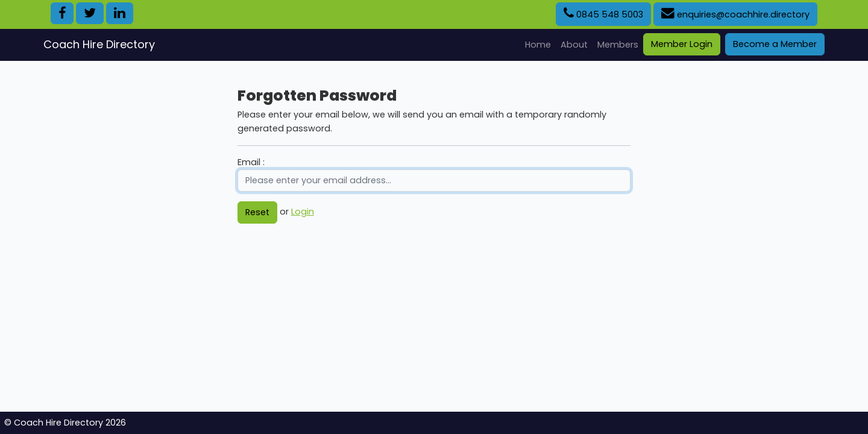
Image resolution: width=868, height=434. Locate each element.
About (574, 45)
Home (540, 44)
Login (303, 212)
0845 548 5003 (603, 14)
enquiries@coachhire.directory (735, 14)
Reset (257, 212)
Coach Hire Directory (99, 44)
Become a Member (775, 44)
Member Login (682, 44)
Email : (251, 162)
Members (618, 45)
